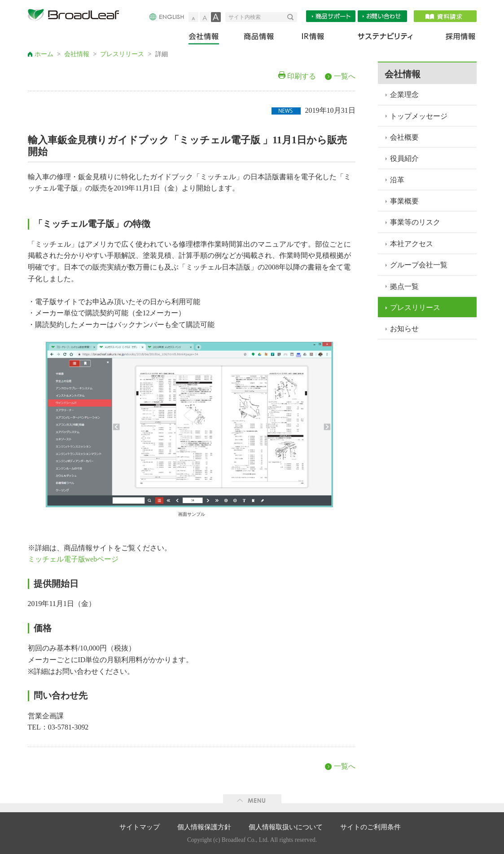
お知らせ (404, 329)
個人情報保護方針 (204, 827)
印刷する (302, 76)
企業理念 (404, 95)
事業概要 (404, 201)
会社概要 (404, 137)
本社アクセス (412, 244)
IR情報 (313, 38)
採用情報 (455, 38)
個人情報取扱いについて (286, 827)
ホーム (44, 54)
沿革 (397, 180)
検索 (292, 17)
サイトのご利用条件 (370, 827)
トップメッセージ (419, 116)
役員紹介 (404, 158)
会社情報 (210, 38)
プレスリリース (122, 54)
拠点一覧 (404, 286)
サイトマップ (140, 827)
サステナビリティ (385, 38)
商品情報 (260, 38)
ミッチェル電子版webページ (73, 559)
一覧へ (345, 76)
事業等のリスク (415, 222)
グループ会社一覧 (419, 265)
